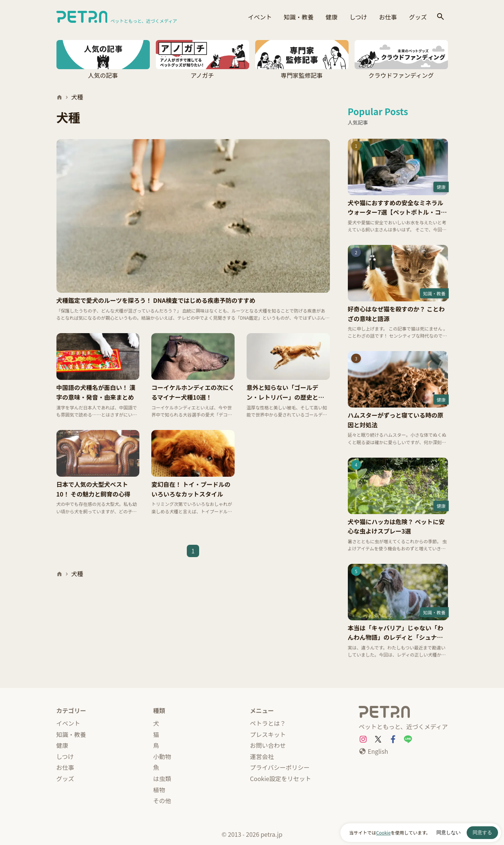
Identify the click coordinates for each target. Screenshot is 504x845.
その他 (162, 801)
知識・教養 (299, 17)
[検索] (440, 17)
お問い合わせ (268, 745)
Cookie (384, 832)
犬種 (77, 97)
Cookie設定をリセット (281, 778)
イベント (260, 17)
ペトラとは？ (268, 723)
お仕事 (388, 17)
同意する (482, 832)
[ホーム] (59, 97)
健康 (331, 17)
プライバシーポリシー (280, 767)
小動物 (162, 756)
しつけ (358, 17)
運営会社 (262, 756)
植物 (159, 790)
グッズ (418, 17)
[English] (373, 752)
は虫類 (162, 778)
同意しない (449, 832)
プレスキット (268, 734)
